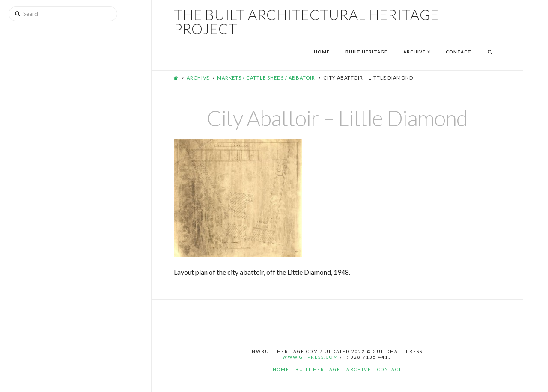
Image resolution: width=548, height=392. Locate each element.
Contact (389, 369)
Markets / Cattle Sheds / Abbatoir (266, 78)
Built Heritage (318, 369)
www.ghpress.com (310, 357)
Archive (198, 78)
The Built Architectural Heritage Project (306, 22)
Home (281, 369)
